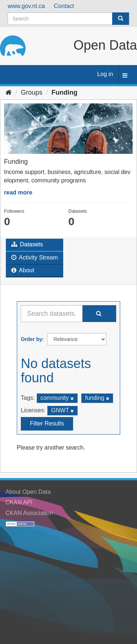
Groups (32, 92)
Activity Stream (35, 257)
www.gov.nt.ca (26, 6)
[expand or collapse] (125, 76)
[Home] (9, 92)
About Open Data (28, 492)
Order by (31, 339)
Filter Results (47, 423)
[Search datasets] (68, 19)
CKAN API (19, 502)
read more (18, 192)
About (23, 270)
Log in (105, 74)
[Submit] (121, 19)
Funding (64, 92)
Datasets (27, 244)
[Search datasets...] (52, 314)
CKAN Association (29, 513)
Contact (64, 6)
